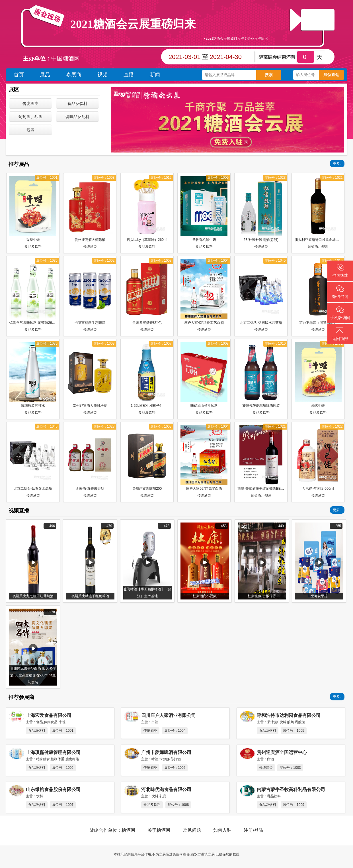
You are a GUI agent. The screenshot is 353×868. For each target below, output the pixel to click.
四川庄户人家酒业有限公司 (169, 715)
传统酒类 (30, 103)
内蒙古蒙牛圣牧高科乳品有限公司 (291, 789)
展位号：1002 (175, 768)
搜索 (269, 75)
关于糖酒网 (159, 830)
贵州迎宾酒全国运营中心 (282, 752)
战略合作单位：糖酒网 (112, 830)
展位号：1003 (290, 768)
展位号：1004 (175, 731)
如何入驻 (222, 830)
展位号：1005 (294, 731)
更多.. (337, 164)
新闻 (155, 75)
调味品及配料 (77, 117)
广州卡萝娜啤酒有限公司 (166, 752)
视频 (102, 75)
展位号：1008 (178, 805)
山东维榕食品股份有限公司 (53, 789)
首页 (19, 75)
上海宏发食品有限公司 (49, 715)
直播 (318, 19)
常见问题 (192, 830)
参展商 (74, 75)
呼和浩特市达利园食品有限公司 (289, 715)
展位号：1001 (63, 731)
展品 (45, 75)
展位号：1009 (294, 805)
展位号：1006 (63, 768)
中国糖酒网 (65, 58)
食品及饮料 (77, 103)
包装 (30, 130)
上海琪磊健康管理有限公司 (53, 752)
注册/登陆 (253, 830)
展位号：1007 (63, 805)
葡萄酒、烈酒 (30, 117)
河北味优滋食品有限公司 (166, 789)
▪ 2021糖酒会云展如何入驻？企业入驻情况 (236, 40)
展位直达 (331, 75)
